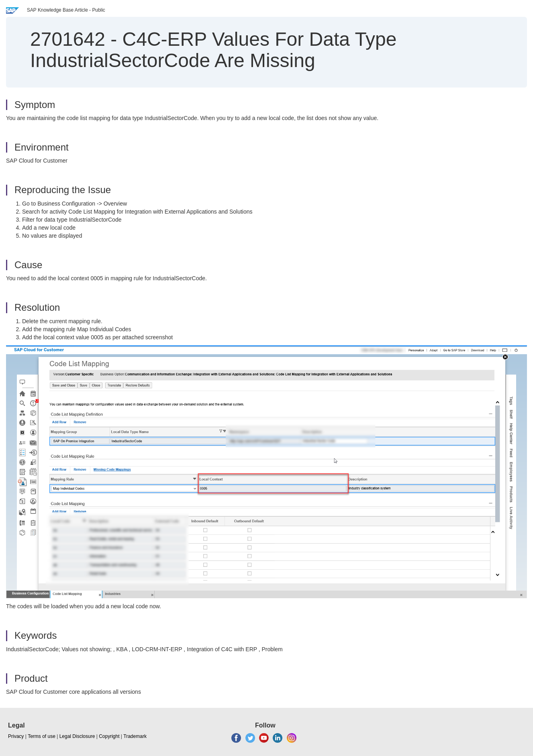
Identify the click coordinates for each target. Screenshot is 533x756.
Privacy (16, 736)
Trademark (135, 736)
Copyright (109, 736)
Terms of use (42, 736)
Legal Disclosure (77, 736)
